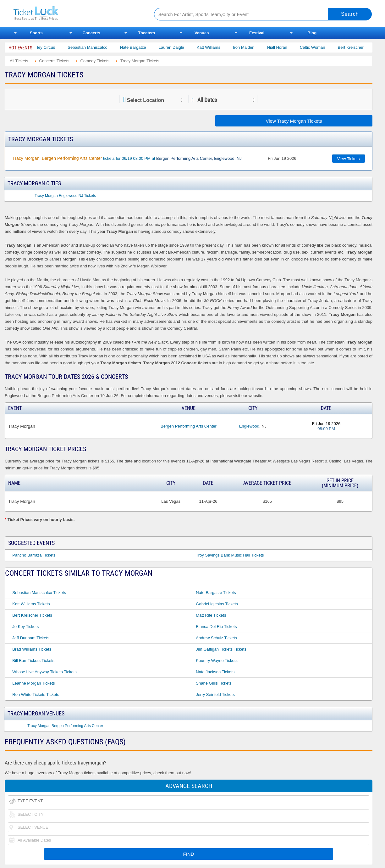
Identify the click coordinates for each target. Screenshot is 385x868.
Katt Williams (215, 47)
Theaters (146, 33)
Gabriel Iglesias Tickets (217, 604)
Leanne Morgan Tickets (33, 683)
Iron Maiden (251, 47)
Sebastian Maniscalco (95, 47)
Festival (257, 33)
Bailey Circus (50, 47)
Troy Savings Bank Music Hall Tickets (230, 555)
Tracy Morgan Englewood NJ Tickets (65, 196)
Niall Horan (284, 47)
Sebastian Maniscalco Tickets (39, 593)
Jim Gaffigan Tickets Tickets (221, 649)
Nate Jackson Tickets (215, 672)
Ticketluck (76, 13)
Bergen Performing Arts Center (189, 426)
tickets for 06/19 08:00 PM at (127, 158)
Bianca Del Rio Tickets (216, 627)
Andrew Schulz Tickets (216, 638)
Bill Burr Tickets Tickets (33, 661)
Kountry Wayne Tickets (217, 661)
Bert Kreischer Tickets (32, 615)
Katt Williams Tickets (31, 604)
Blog (312, 33)
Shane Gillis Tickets (214, 683)
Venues (202, 33)
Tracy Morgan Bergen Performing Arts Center (65, 726)
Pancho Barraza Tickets (34, 555)
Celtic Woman (319, 47)
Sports (36, 33)
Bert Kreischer (358, 47)
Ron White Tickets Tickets (36, 694)
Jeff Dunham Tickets (31, 638)
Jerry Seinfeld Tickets (215, 694)
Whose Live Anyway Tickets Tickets (44, 672)
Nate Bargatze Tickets (216, 593)
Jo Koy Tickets (25, 627)
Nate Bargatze (140, 47)
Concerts (91, 33)
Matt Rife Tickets (211, 615)
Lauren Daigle (178, 47)
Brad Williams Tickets (32, 649)
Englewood (249, 426)
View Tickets (349, 159)
